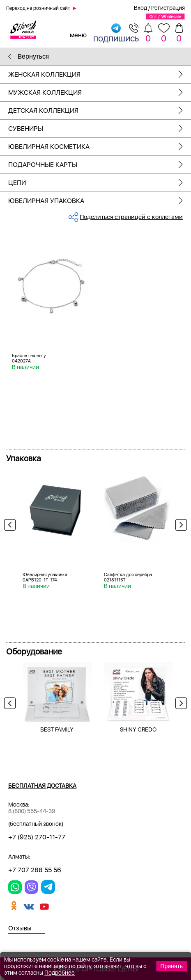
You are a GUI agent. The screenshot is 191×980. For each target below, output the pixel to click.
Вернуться (29, 56)
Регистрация (168, 8)
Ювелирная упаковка (100, 201)
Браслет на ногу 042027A (29, 358)
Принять (171, 966)
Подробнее (60, 973)
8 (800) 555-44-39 (32, 811)
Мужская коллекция (100, 92)
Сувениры (100, 129)
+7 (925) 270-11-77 (37, 837)
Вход (140, 8)
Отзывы (20, 928)
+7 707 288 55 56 (35, 870)
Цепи (100, 183)
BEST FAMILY (57, 729)
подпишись (116, 33)
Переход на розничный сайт (38, 8)
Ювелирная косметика (100, 147)
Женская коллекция (100, 74)
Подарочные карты (100, 165)
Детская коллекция (100, 111)
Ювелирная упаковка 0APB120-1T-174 (45, 577)
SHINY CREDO (138, 729)
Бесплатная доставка (42, 786)
